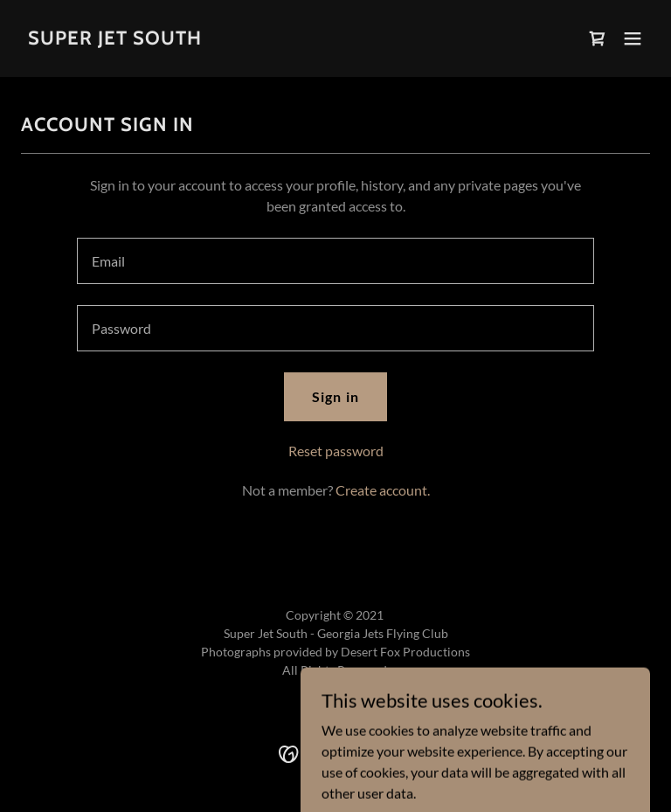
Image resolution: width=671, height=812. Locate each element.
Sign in (335, 396)
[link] (115, 39)
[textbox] (335, 261)
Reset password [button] (336, 451)
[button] (633, 38)
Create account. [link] (383, 490)
